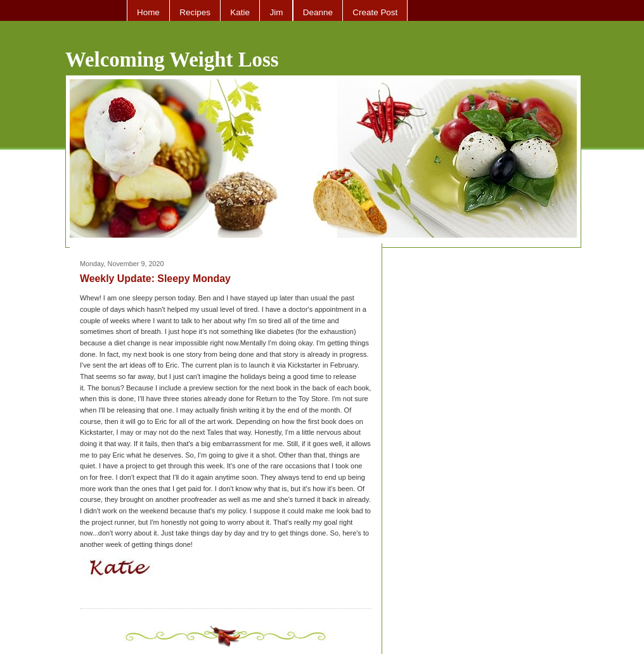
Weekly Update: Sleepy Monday (155, 279)
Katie (240, 12)
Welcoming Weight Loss (172, 60)
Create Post (375, 12)
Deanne (318, 12)
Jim (276, 12)
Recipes (195, 12)
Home (148, 12)
